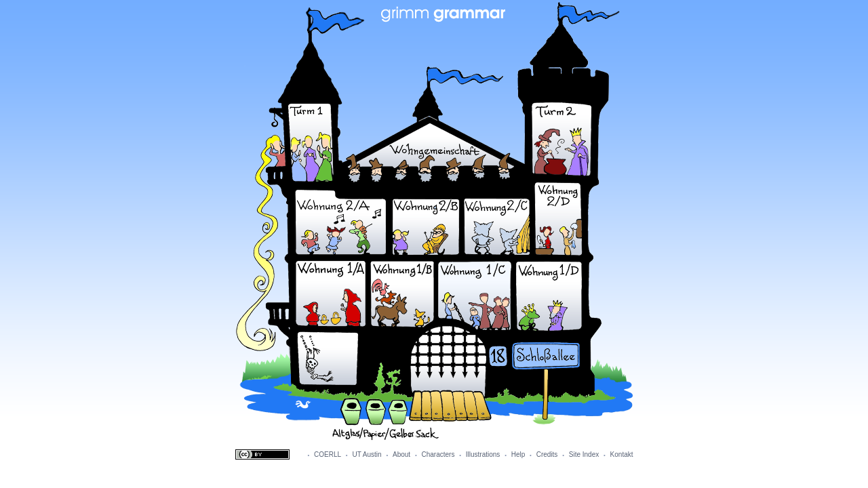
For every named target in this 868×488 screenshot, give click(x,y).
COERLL (328, 454)
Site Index (584, 454)
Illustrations (483, 454)
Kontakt (622, 454)
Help (518, 454)
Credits (547, 454)
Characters (438, 454)
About (401, 454)
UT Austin (367, 454)
